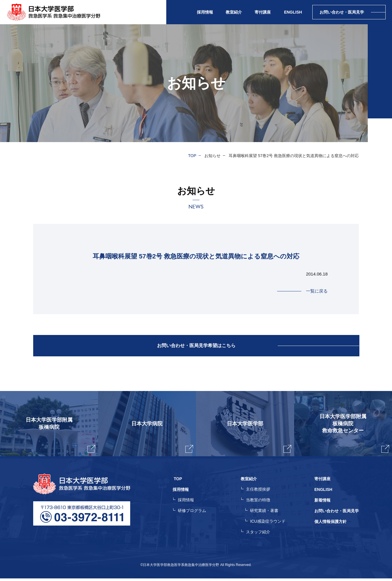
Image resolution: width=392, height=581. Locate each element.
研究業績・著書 (266, 514)
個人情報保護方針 (331, 524)
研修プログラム (195, 514)
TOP (192, 156)
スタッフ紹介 (260, 535)
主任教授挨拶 (260, 493)
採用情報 (188, 504)
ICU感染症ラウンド (269, 524)
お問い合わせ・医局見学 (337, 514)
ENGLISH (293, 12)
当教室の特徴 (260, 504)
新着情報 (322, 504)
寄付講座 (263, 12)
